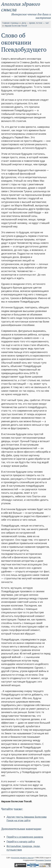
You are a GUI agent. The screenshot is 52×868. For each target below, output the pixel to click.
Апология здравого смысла (21, 7)
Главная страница (10, 23)
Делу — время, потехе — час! (35, 23)
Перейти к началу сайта (21, 841)
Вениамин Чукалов (43, 860)
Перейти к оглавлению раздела (25, 837)
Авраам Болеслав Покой (16, 26)
